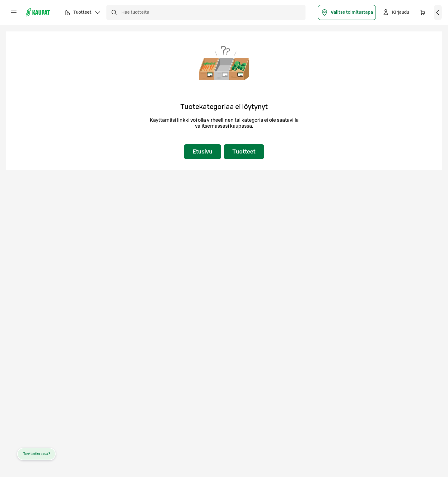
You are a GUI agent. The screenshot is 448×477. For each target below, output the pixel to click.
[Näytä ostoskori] (438, 12)
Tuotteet (244, 152)
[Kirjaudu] (396, 12)
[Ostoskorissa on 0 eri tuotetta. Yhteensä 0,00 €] (423, 12)
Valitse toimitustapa (347, 12)
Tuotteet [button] (82, 13)
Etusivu (203, 152)
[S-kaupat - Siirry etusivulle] (38, 12)
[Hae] (114, 12)
